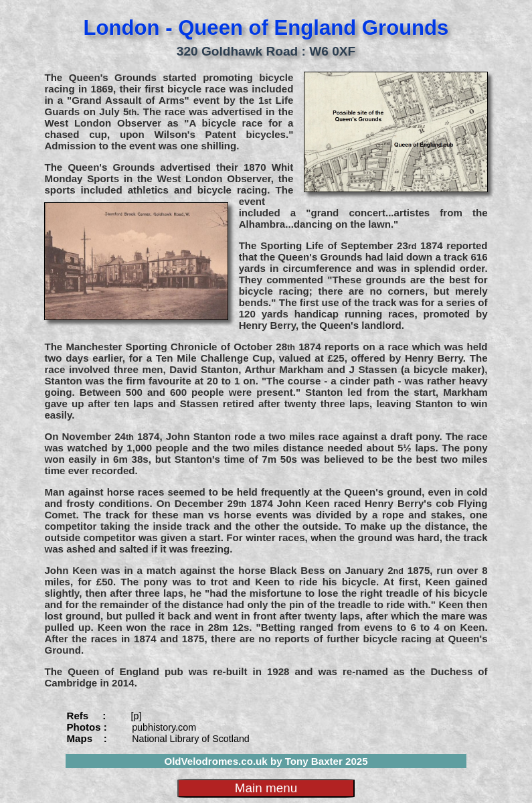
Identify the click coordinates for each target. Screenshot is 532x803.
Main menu (266, 788)
